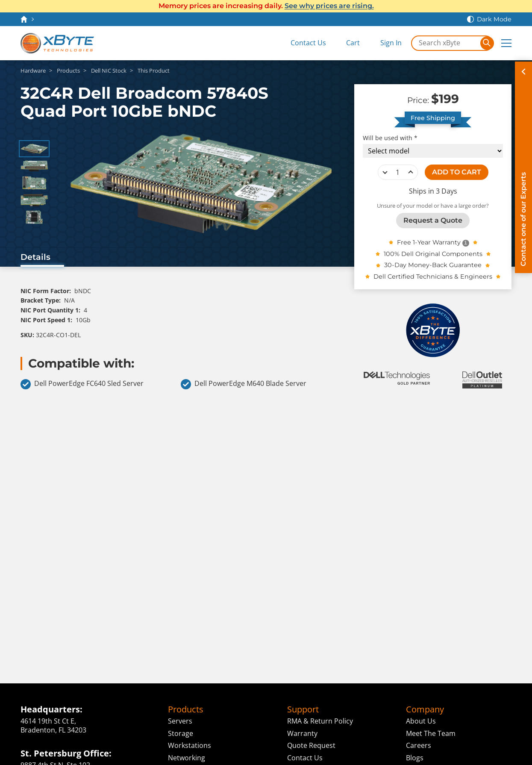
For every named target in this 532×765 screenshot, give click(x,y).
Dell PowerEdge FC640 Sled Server (82, 384)
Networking (187, 758)
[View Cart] (347, 43)
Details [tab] (35, 257)
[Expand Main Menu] (506, 43)
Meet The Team (431, 733)
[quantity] (398, 172)
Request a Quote (433, 220)
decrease (385, 172)
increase (411, 172)
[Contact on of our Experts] (523, 167)
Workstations (190, 745)
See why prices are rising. (329, 6)
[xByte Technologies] (57, 43)
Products (186, 709)
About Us (421, 721)
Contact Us (305, 758)
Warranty (302, 733)
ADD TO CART (457, 172)
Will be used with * (390, 138)
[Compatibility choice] (433, 151)
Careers (419, 745)
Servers (180, 721)
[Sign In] (385, 43)
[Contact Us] (302, 43)
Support (303, 709)
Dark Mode (494, 19)
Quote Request (311, 745)
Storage (181, 733)
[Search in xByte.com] (446, 43)
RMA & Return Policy (320, 721)
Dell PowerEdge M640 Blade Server (244, 384)
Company (425, 709)
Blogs (415, 758)
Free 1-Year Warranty (429, 242)
